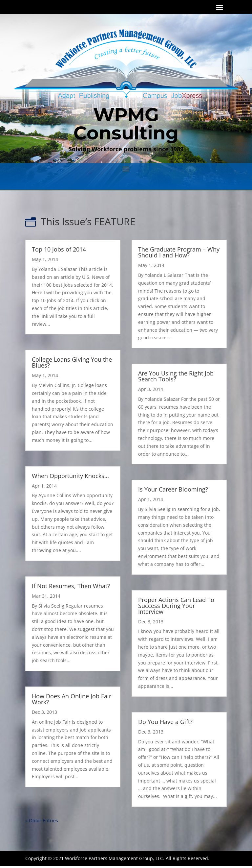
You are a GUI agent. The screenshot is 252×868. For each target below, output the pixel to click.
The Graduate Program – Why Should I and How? (179, 252)
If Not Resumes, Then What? (71, 586)
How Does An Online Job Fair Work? (72, 699)
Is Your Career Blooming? (173, 489)
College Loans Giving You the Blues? (72, 362)
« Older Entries (42, 820)
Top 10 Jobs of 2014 (59, 249)
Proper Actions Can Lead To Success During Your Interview (176, 606)
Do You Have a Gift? (165, 722)
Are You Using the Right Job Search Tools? (176, 376)
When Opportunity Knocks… (70, 476)
